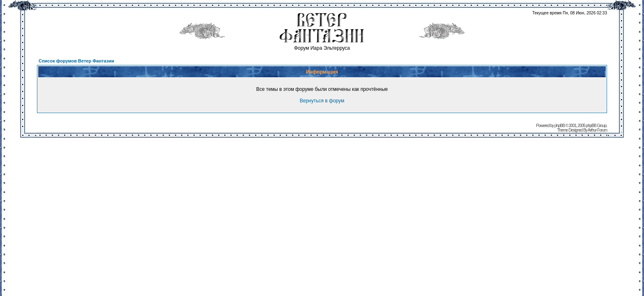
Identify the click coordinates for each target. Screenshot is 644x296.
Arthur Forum (597, 130)
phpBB (560, 126)
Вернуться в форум (322, 101)
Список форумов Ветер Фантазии (76, 61)
